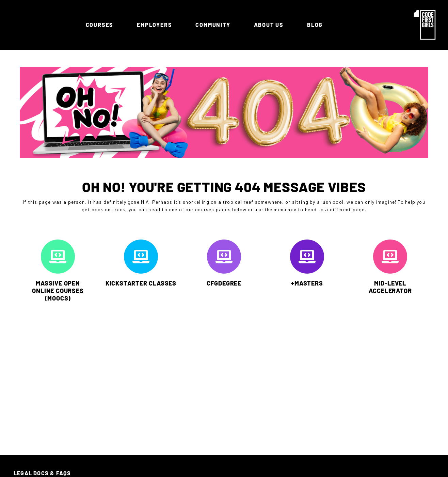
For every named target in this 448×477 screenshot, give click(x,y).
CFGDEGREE (224, 283)
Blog (315, 25)
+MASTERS (307, 283)
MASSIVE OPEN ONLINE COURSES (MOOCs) (58, 290)
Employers (156, 25)
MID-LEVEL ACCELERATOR (390, 287)
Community (214, 25)
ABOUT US (270, 25)
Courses (101, 25)
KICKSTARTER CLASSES (141, 283)
